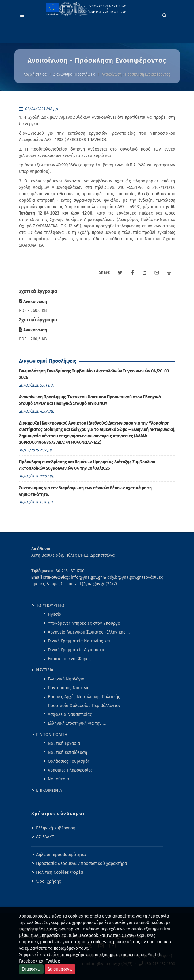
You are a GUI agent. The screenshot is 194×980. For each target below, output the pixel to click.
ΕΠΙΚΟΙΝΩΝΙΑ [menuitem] (49, 790)
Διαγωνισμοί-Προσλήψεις (74, 74)
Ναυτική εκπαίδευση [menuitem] (67, 752)
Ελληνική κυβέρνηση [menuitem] (56, 828)
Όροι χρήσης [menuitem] (49, 881)
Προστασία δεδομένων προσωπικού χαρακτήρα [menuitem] (82, 864)
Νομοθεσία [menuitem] (58, 779)
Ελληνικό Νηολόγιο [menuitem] (66, 679)
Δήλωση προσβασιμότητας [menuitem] (61, 855)
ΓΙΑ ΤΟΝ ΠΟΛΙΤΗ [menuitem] (52, 735)
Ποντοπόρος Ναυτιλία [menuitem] (69, 688)
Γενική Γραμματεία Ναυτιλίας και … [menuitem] (81, 641)
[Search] (165, 14)
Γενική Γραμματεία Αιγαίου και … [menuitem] (79, 650)
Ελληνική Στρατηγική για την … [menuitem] (77, 723)
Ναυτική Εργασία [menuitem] (64, 744)
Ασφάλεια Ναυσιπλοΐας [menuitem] (70, 714)
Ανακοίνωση (33, 302)
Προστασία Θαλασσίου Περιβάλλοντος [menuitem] (84, 706)
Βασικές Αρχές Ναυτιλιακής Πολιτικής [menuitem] (84, 697)
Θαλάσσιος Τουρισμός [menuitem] (69, 761)
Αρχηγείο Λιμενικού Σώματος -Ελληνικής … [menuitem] (89, 632)
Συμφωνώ (31, 969)
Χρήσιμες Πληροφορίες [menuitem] (70, 770)
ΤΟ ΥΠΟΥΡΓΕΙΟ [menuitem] (50, 606)
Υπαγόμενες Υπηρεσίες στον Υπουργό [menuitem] (84, 623)
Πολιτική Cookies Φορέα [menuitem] (60, 872)
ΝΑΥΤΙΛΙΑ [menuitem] (45, 670)
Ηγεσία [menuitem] (55, 614)
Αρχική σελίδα (35, 74)
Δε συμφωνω (60, 969)
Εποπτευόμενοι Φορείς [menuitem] (70, 659)
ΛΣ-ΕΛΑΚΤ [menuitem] (45, 837)
